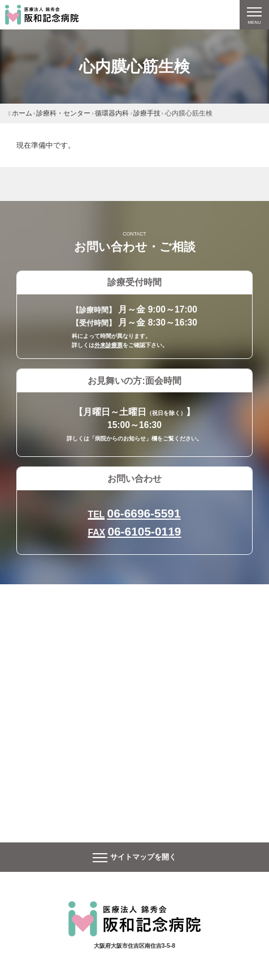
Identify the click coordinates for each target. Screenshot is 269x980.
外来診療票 (109, 345)
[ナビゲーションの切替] (254, 15)
